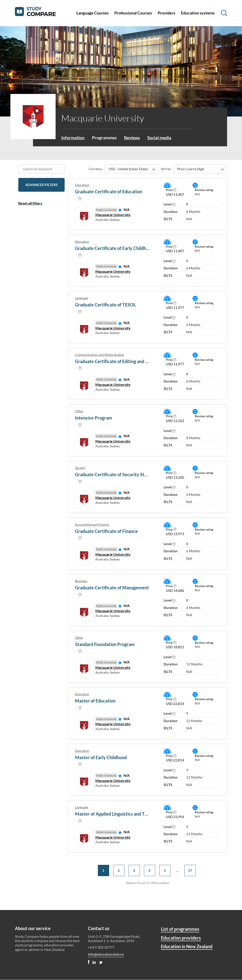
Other (79, 412)
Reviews (134, 138)
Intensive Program (94, 418)
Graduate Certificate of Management (112, 588)
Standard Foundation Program (105, 644)
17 (190, 871)
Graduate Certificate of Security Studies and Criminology (113, 475)
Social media (163, 138)
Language (82, 298)
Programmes (105, 138)
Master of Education (95, 701)
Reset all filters (30, 204)
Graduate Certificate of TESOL (105, 305)
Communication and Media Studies (100, 355)
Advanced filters (41, 185)
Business (81, 581)
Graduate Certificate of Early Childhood (113, 248)
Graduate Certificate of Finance (106, 531)
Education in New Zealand (187, 947)
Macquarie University (113, 215)
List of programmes (180, 929)
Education (82, 185)
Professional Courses (133, 13)
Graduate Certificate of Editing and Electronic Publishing (113, 362)
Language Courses (93, 13)
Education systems (198, 13)
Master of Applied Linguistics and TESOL (113, 814)
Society (80, 468)
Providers (167, 13)
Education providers (181, 938)
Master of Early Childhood (101, 758)
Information (73, 138)
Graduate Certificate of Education (109, 192)
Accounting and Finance (92, 525)
